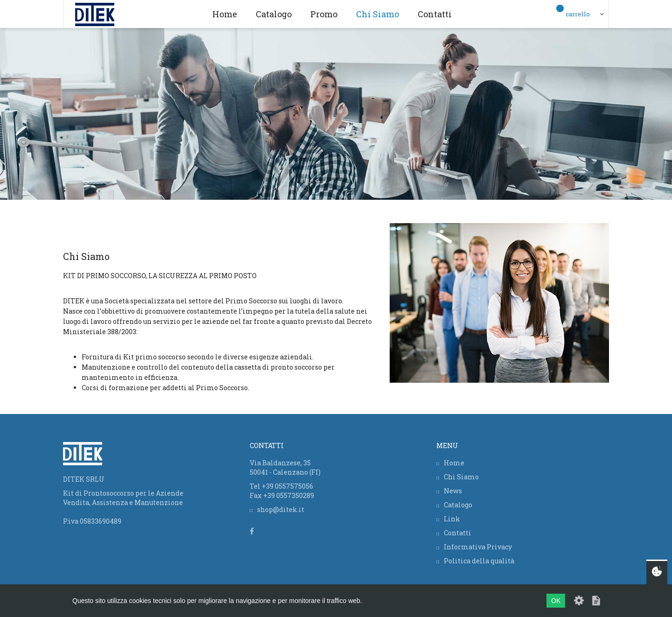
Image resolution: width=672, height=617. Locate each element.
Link (452, 519)
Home (225, 14)
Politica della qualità (479, 561)
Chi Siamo (378, 14)
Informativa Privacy (478, 547)
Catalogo (274, 14)
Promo (324, 14)
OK (556, 601)
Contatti (435, 14)
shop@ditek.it (281, 509)
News (453, 491)
